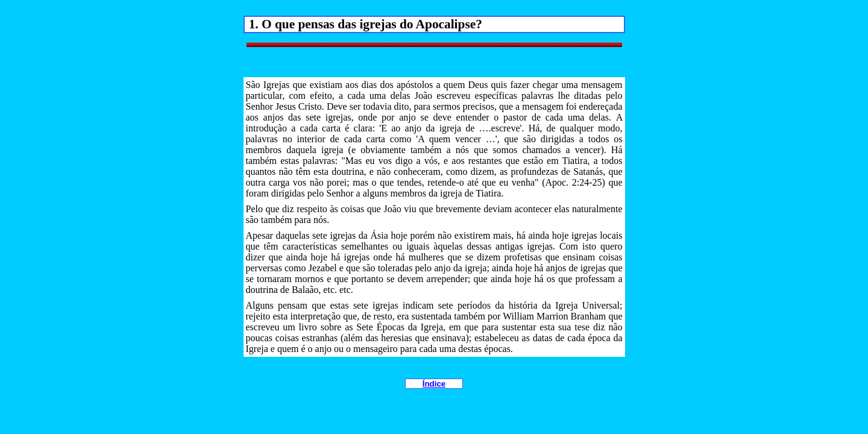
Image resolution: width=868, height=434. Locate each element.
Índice (434, 384)
